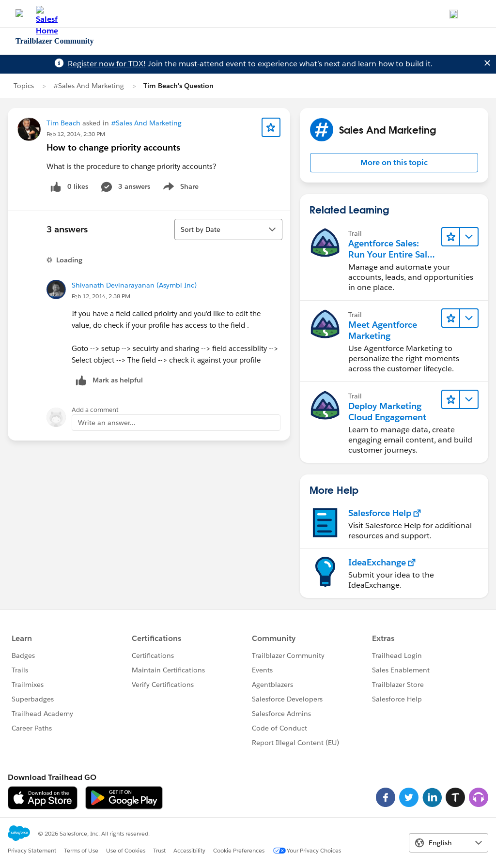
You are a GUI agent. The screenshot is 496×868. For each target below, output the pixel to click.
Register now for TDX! (107, 64)
